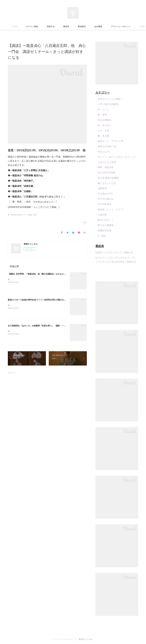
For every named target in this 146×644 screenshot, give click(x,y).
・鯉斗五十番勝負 (105, 225)
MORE (113, 26)
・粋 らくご (102, 110)
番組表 (82, 26)
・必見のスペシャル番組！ (109, 99)
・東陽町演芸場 (103, 231)
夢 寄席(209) (12, 215)
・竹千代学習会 (103, 204)
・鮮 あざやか (103, 125)
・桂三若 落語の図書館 (107, 178)
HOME (31, 26)
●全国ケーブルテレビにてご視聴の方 (114, 253)
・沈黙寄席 (101, 188)
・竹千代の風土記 (105, 199)
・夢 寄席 (101, 115)
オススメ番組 (48, 26)
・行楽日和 (101, 215)
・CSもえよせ (103, 152)
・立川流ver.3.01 (104, 194)
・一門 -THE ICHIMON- (107, 104)
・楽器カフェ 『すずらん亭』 (110, 141)
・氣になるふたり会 (106, 183)
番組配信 (98, 26)
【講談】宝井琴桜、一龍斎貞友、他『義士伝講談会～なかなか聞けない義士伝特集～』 (47, 274)
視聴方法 (67, 26)
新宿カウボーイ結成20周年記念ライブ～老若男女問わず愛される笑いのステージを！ (46, 300)
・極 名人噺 (102, 136)
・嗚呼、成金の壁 (105, 167)
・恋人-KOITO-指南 (105, 173)
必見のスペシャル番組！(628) (27, 215)
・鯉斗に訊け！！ (105, 220)
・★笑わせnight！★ (106, 146)
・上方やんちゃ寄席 (106, 162)
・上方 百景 (102, 131)
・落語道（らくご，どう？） (110, 209)
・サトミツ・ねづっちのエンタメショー (116, 157)
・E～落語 (101, 236)
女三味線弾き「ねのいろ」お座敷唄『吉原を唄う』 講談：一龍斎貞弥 (40, 326)
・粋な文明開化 (103, 120)
